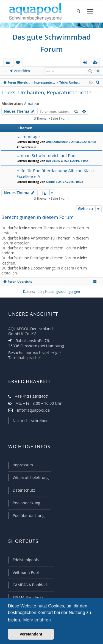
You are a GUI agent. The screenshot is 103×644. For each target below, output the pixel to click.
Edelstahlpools (26, 560)
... (5, 71)
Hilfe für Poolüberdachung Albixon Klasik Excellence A (56, 173)
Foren (19, 63)
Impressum (23, 465)
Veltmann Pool (26, 572)
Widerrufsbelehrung (31, 478)
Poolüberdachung (29, 515)
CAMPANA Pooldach (31, 585)
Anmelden (22, 71)
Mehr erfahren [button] (37, 620)
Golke (50, 182)
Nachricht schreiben (31, 421)
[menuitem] (98, 82)
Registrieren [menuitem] (96, 63)
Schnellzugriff (9, 63)
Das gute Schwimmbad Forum (52, 43)
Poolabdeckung (26, 503)
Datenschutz (24, 490)
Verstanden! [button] (31, 634)
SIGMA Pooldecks (28, 597)
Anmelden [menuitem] (87, 63)
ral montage (28, 136)
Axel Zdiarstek (57, 142)
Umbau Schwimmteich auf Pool (46, 155)
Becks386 (53, 161)
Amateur (32, 104)
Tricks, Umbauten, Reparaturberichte (46, 93)
